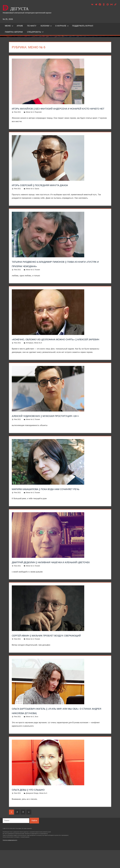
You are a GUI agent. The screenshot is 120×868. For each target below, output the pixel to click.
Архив (20, 26)
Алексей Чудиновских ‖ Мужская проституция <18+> (59, 425)
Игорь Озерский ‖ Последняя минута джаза (51, 189)
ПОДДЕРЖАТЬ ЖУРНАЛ (83, 26)
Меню (9, 26)
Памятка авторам (14, 32)
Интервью (30, 352)
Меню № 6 (30, 116)
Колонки (46, 26)
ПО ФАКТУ (32, 26)
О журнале (62, 26)
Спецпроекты (35, 32)
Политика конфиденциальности (10, 858)
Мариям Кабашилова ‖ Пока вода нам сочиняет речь (59, 498)
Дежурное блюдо (32, 811)
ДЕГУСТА (27, 8)
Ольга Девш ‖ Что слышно (35, 807)
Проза (37, 193)
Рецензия (38, 116)
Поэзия (37, 274)
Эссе (36, 734)
